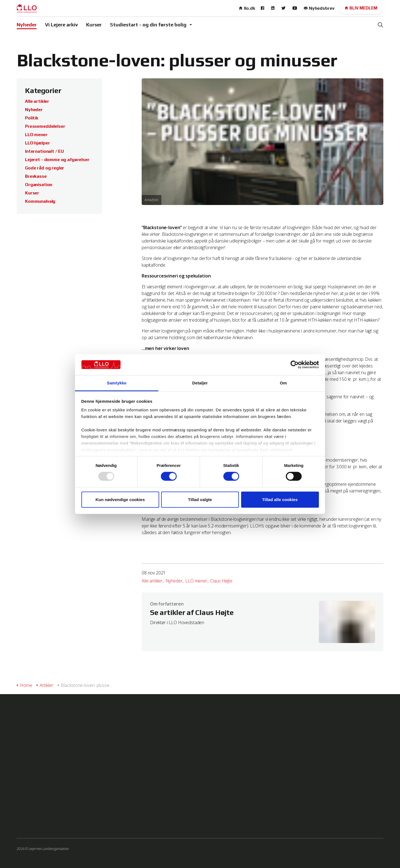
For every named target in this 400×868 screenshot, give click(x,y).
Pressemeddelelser (45, 126)
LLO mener (196, 581)
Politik (32, 118)
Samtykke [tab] (117, 383)
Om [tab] (283, 383)
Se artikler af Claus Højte (192, 613)
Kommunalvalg (40, 201)
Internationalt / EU (44, 151)
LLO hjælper (37, 143)
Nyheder (27, 25)
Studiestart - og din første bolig (148, 25)
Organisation (39, 185)
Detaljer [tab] (200, 383)
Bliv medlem (361, 8)
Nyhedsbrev (319, 8)
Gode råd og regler (45, 168)
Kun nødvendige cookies (120, 499)
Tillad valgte (200, 499)
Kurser (94, 25)
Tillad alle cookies (280, 499)
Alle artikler (152, 581)
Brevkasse (36, 176)
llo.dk (247, 8)
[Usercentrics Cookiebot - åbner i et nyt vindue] (295, 365)
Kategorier (43, 91)
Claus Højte (221, 581)
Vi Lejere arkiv (61, 25)
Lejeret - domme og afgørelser (57, 160)
